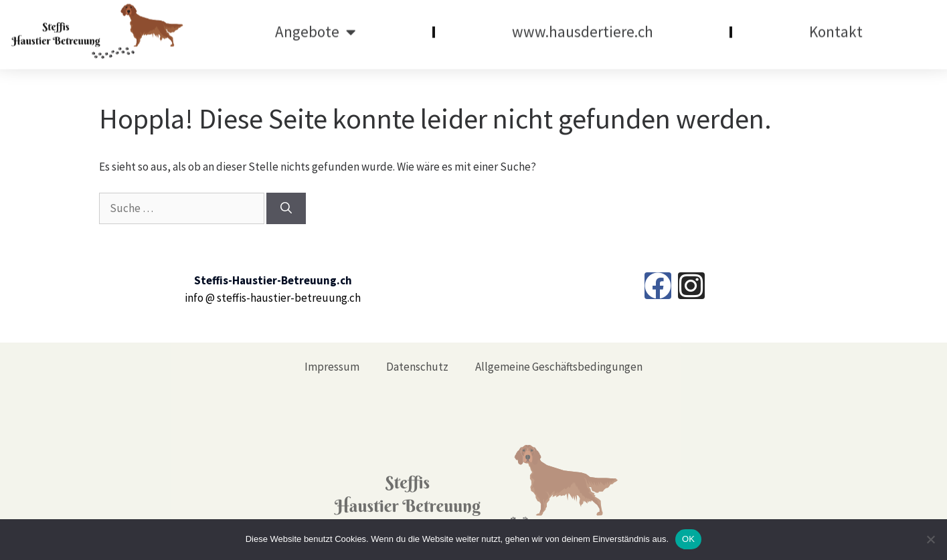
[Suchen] (286, 209)
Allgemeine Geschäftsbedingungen (559, 367)
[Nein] (930, 539)
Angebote (315, 26)
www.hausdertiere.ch (583, 26)
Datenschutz (417, 367)
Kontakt (836, 26)
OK (688, 539)
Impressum (332, 367)
